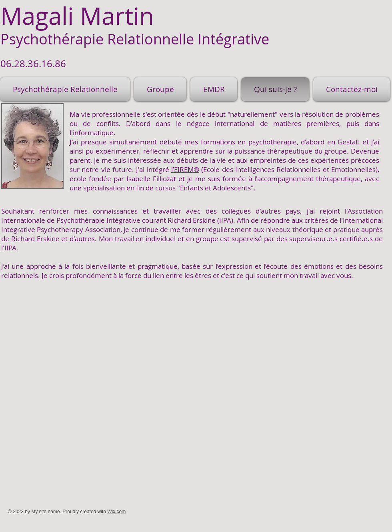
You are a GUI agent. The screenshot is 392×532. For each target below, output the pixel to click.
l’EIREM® (185, 169)
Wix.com (116, 512)
